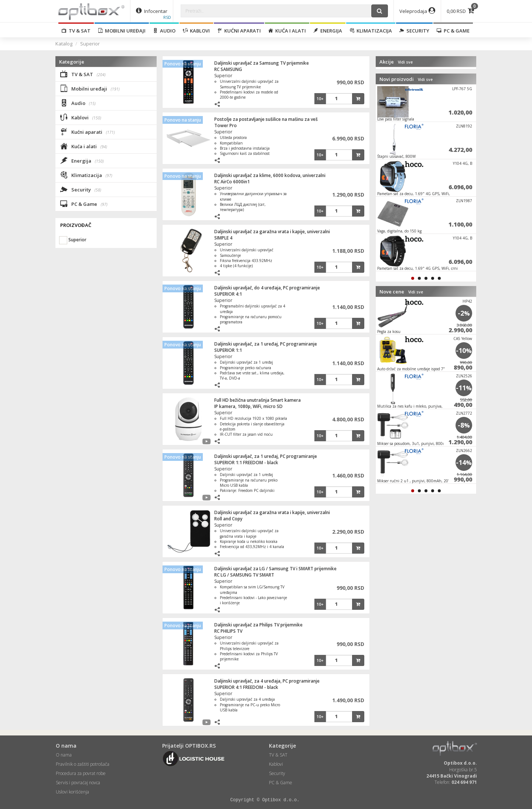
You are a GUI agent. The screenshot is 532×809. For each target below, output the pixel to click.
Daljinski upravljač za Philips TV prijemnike (258, 625)
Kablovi (196, 31)
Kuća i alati (287, 31)
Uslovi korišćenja (72, 792)
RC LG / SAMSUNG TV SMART (244, 575)
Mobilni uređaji (122, 31)
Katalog (64, 44)
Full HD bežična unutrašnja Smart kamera (258, 400)
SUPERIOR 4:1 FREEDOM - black (246, 687)
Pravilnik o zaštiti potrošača (83, 764)
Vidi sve (405, 62)
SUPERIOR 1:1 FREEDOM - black (246, 463)
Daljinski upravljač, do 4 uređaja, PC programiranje (267, 288)
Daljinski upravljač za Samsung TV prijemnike (262, 63)
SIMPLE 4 (223, 238)
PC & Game (453, 31)
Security (414, 31)
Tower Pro (226, 125)
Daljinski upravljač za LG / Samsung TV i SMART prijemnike (275, 569)
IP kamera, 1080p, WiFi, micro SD (248, 406)
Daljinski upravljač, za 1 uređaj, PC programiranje (266, 344)
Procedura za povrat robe (81, 773)
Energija (328, 31)
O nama (64, 755)
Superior (90, 44)
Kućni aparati (239, 31)
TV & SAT (76, 31)
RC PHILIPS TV (228, 631)
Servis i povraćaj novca (78, 783)
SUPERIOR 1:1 (228, 350)
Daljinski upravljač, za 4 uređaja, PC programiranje (267, 681)
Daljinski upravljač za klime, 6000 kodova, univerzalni (270, 175)
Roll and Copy (228, 519)
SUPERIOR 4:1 (228, 294)
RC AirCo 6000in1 (232, 182)
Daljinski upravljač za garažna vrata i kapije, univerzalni (272, 232)
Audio (164, 31)
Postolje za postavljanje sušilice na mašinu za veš (266, 119)
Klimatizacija (371, 31)
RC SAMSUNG (228, 69)
